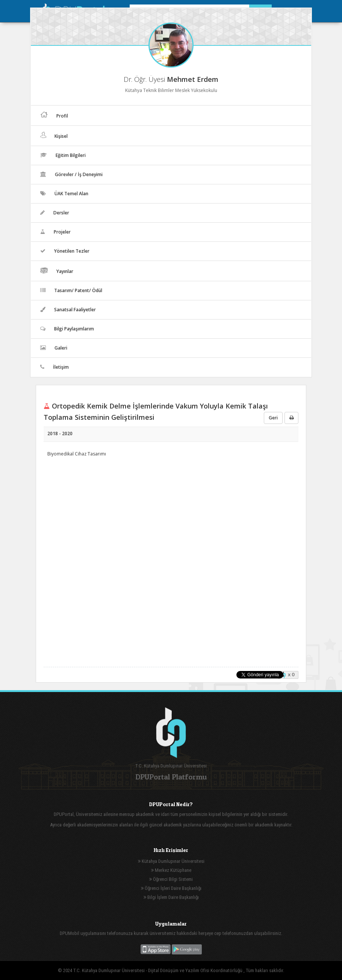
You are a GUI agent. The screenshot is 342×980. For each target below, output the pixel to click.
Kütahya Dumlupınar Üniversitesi (171, 861)
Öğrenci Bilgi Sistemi (171, 879)
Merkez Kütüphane (171, 870)
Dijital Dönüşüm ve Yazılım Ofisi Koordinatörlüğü (196, 970)
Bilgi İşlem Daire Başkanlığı (171, 897)
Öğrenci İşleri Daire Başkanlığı (171, 888)
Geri (273, 418)
